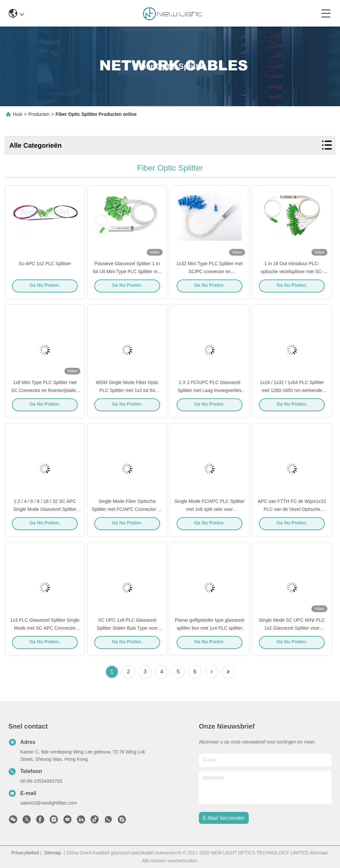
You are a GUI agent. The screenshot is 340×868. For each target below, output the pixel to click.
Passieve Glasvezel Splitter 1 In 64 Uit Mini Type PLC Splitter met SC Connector (127, 274)
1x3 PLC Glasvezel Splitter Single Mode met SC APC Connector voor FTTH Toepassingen (45, 630)
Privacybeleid (25, 853)
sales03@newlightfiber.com (49, 803)
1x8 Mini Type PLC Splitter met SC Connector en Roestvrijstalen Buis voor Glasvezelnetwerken (45, 392)
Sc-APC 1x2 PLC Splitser (45, 266)
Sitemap (53, 853)
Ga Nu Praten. (45, 288)
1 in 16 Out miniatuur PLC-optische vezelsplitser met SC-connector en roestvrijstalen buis (292, 274)
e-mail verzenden (224, 818)
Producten (39, 114)
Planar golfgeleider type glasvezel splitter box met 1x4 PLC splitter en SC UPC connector (209, 630)
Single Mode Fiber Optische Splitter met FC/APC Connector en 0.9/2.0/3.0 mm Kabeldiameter (127, 511)
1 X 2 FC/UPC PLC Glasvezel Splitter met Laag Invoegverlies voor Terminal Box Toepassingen (210, 392)
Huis (18, 114)
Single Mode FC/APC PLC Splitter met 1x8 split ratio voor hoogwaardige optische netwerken (210, 511)
